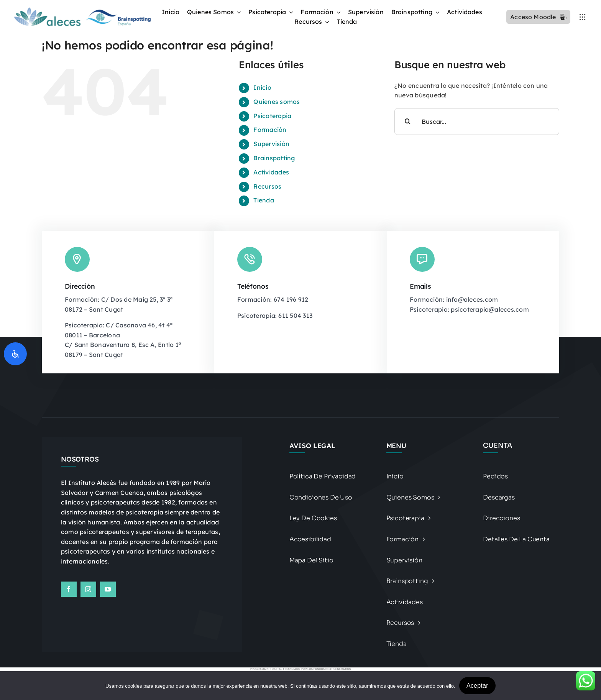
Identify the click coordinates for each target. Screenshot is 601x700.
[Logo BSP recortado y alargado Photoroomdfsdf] (82, 9)
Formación (270, 130)
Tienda (264, 200)
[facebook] (69, 589)
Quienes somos (277, 102)
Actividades (271, 172)
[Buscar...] (477, 122)
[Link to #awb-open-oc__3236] (583, 17)
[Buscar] (408, 122)
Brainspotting (274, 158)
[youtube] (108, 589)
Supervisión (271, 144)
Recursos (267, 186)
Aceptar (477, 686)
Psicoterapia (272, 116)
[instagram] (88, 589)
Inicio (262, 87)
